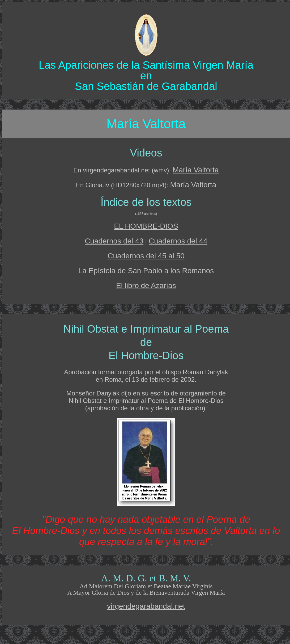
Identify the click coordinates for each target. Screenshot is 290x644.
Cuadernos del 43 (114, 241)
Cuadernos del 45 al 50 (146, 256)
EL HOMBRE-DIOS (146, 226)
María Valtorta (196, 170)
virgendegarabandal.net (146, 606)
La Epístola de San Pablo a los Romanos (146, 271)
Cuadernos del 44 (178, 241)
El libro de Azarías (146, 286)
